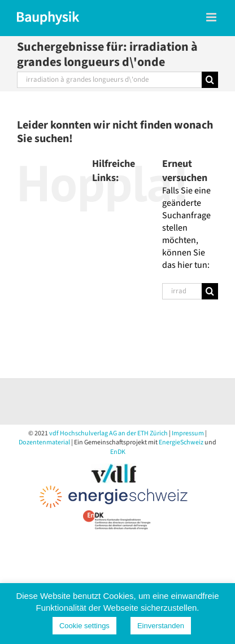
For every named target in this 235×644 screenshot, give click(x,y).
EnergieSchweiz (181, 442)
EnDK (118, 452)
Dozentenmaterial (44, 442)
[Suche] (210, 80)
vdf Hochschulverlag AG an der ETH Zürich (108, 433)
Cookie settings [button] (84, 626)
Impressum (188, 433)
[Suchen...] (109, 80)
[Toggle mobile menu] (212, 17)
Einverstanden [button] (161, 626)
